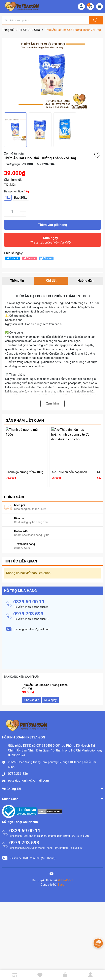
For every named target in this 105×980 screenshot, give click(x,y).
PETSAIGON (65, 880)
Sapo (61, 884)
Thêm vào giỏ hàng (52, 225)
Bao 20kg (21, 198)
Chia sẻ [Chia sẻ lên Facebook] (12, 258)
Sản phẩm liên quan (25, 420)
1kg (8, 198)
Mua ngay (50, 241)
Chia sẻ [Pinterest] (29, 258)
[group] (52, 75)
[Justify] (95, 20)
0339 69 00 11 (29, 601)
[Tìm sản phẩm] (45, 20)
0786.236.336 (18, 773)
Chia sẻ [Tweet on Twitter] (46, 258)
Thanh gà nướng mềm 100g (25, 472)
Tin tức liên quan (21, 561)
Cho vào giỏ (32, 700)
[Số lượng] (12, 212)
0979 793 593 (28, 613)
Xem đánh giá (14, 153)
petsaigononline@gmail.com (28, 780)
